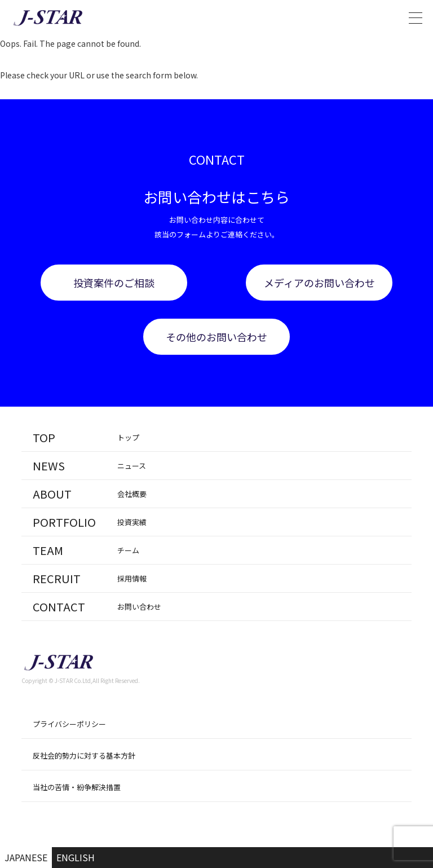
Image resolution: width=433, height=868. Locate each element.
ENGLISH (76, 857)
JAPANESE (26, 857)
